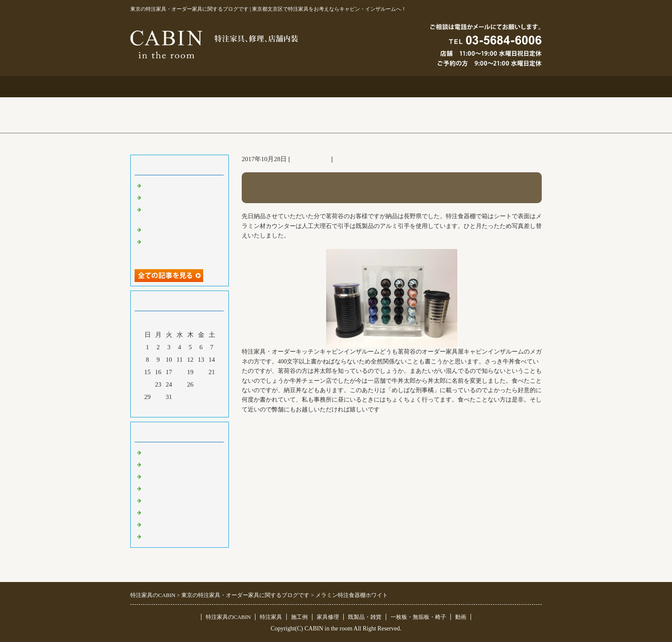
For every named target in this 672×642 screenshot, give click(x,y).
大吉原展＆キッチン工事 (178, 197)
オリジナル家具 (166, 512)
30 (158, 397)
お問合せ (418, 86)
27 (201, 384)
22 (148, 384)
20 (201, 372)
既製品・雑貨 (162, 476)
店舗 (150, 488)
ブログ (501, 86)
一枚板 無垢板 (166, 524)
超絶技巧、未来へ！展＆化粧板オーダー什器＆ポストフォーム (182, 249)
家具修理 (328, 617)
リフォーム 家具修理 (173, 464)
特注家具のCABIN (228, 617)
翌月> (196, 408)
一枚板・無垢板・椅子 (418, 617)
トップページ (171, 86)
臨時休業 (156, 536)
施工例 (336, 86)
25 (180, 384)
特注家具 (254, 86)
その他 (153, 500)
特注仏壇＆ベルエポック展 (182, 185)
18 (180, 372)
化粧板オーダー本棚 (172, 229)
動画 (461, 617)
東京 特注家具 (311, 159)
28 (212, 384)
